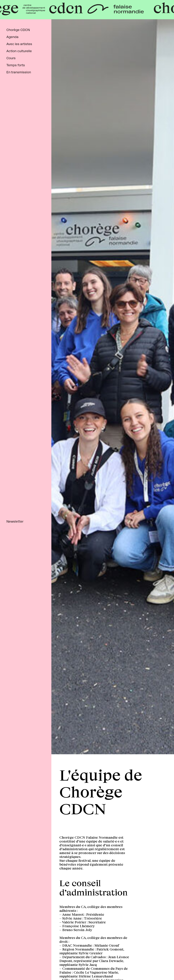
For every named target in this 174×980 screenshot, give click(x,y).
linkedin (39, 969)
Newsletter (15, 522)
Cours (11, 58)
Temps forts (16, 65)
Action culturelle (19, 51)
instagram (18, 969)
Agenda (12, 37)
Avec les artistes (19, 44)
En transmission (19, 72)
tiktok (28, 969)
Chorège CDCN (18, 30)
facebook (7, 969)
